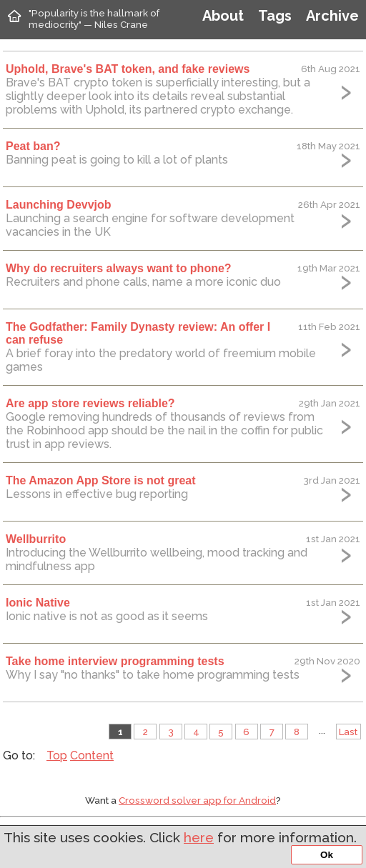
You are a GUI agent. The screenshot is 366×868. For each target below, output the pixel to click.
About (223, 16)
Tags (275, 16)
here (199, 837)
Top (57, 755)
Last (348, 732)
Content (92, 755)
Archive (332, 16)
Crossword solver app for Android (197, 800)
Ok (327, 855)
